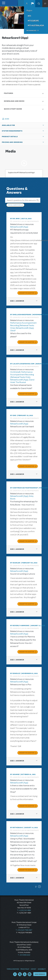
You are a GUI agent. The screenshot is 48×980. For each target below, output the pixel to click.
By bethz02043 (17, 828)
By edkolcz (15, 673)
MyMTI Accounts (27, 4)
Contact (33, 969)
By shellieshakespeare (21, 315)
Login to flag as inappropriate (26, 221)
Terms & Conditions (13, 969)
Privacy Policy (25, 969)
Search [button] (39, 4)
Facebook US (15, 974)
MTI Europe (33, 21)
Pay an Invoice (31, 31)
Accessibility (42, 969)
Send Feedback (40, 974)
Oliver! (13, 331)
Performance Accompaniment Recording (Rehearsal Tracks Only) (23, 325)
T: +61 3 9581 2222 (24, 955)
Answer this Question (27, 293)
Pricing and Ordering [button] (12, 142)
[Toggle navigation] (3, 3)
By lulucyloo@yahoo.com (22, 364)
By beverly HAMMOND (20, 626)
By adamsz (15, 774)
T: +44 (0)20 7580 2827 (24, 930)
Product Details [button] (10, 137)
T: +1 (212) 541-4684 (24, 910)
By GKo (13, 415)
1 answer (17, 301)
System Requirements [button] (12, 131)
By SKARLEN (15, 563)
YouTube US (25, 974)
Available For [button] (8, 125)
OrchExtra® (15, 372)
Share (7, 119)
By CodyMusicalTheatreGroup (24, 488)
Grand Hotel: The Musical (22, 381)
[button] (32, 4)
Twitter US (20, 974)
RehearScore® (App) (19, 227)
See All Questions (14, 205)
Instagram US (30, 974)
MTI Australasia (36, 25)
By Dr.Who (15, 219)
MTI (29, 16)
